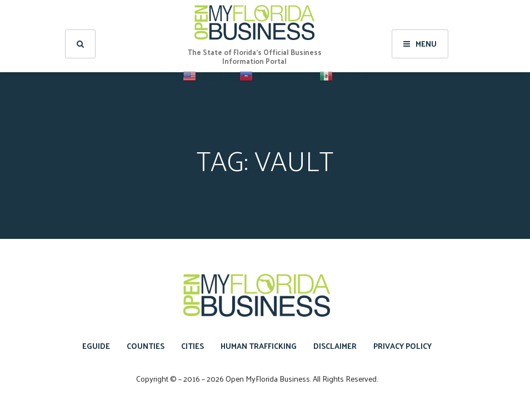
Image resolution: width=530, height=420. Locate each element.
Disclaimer (335, 346)
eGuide (96, 346)
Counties (146, 346)
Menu (420, 39)
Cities (192, 346)
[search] (80, 39)
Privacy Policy (402, 346)
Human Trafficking (259, 346)
